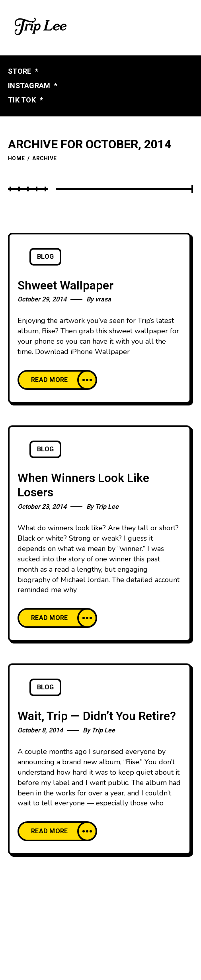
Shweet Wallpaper (65, 286)
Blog (45, 257)
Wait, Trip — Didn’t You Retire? (97, 716)
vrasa (103, 299)
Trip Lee (107, 507)
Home (16, 158)
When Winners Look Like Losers (83, 486)
